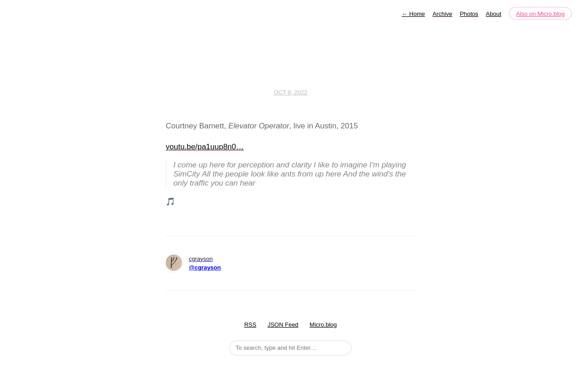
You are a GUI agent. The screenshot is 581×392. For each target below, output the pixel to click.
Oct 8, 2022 (290, 92)
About (493, 14)
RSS (250, 325)
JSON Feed (283, 325)
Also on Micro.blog (540, 14)
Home (413, 14)
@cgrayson (205, 267)
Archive (442, 14)
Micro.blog (323, 325)
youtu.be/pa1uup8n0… (205, 147)
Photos (469, 14)
